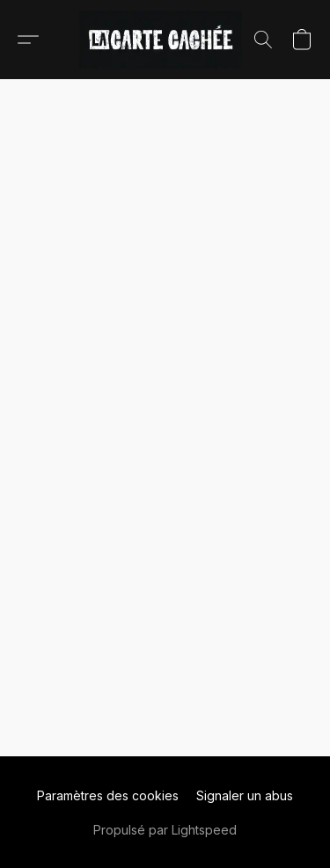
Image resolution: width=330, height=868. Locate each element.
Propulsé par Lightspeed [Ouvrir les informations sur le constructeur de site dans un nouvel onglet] (165, 830)
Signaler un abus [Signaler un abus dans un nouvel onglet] (245, 795)
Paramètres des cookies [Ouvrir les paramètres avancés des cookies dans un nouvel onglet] (108, 795)
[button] (165, 40)
